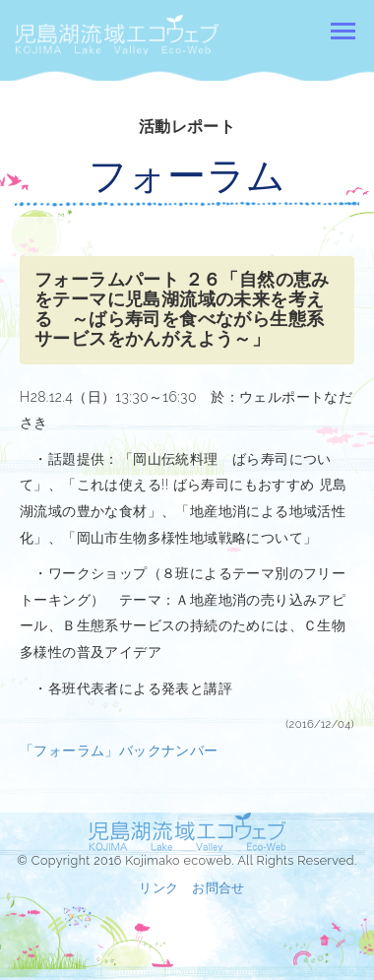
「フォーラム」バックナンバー (119, 751)
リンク (158, 888)
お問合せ (218, 888)
